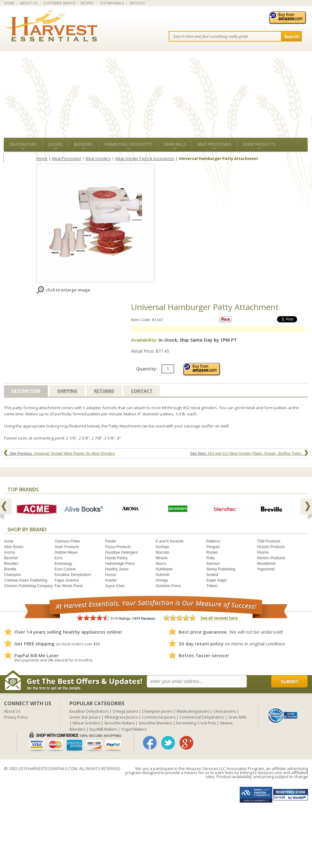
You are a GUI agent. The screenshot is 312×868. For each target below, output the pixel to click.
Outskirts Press (168, 586)
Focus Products (118, 547)
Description (26, 391)
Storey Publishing (221, 569)
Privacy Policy (16, 717)
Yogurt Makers (134, 729)
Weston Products (271, 558)
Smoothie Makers (119, 723)
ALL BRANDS (20, 158)
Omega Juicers (125, 711)
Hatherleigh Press (120, 564)
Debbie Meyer (66, 552)
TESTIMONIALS (112, 3)
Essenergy (63, 564)
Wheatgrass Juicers (121, 717)
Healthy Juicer (117, 569)
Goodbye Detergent (121, 552)
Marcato (162, 552)
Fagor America (67, 580)
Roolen (212, 552)
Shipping (67, 391)
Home (42, 159)
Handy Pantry (116, 558)
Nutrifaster (164, 569)
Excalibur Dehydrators (73, 575)
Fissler (111, 541)
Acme (9, 541)
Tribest (212, 586)
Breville (10, 569)
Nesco (161, 564)
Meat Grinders (98, 159)
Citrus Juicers (224, 711)
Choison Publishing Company (28, 586)
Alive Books (14, 547)
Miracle (162, 558)
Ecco (59, 558)
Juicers (55, 144)
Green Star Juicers (85, 717)
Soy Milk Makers (103, 729)
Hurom (111, 575)
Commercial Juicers (159, 717)
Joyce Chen (115, 586)
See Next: (249, 454)
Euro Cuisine (65, 569)
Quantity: (155, 369)
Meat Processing (214, 144)
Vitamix (263, 552)
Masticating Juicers (193, 711)
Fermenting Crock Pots (128, 144)
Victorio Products (271, 547)
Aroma (9, 552)
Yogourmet (266, 569)
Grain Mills (175, 144)
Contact (142, 391)
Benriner (11, 558)
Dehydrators (23, 144)
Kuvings (162, 547)
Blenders (83, 144)
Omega (162, 580)
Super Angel (216, 580)
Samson (213, 564)
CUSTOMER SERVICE (59, 3)
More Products (259, 144)
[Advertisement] (156, 91)
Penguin (213, 547)
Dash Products (67, 547)
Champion (13, 575)
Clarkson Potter (67, 541)
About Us (12, 711)
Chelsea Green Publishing (26, 580)
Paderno (213, 541)
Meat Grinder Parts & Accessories (145, 159)
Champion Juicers (157, 711)
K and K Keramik (170, 541)
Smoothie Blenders (155, 723)
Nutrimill (162, 575)
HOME (9, 3)
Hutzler (111, 580)
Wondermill (266, 564)
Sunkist (212, 575)
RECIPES (87, 3)
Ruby (211, 558)
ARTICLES (137, 3)
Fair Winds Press (69, 586)
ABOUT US (29, 3)
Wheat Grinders (86, 723)
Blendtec (11, 564)
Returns (104, 391)
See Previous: (59, 454)
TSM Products (269, 541)
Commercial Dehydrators (202, 717)
